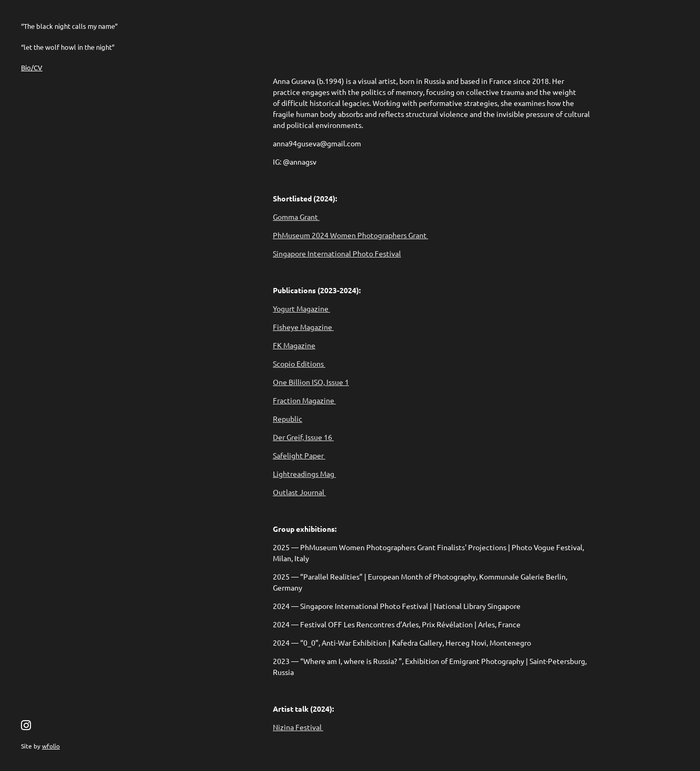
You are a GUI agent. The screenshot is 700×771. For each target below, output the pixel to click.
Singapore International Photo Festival (337, 253)
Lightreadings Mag (304, 474)
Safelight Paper (299, 455)
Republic (288, 419)
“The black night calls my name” (69, 26)
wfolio (51, 746)
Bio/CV (32, 67)
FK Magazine (294, 345)
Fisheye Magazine (303, 327)
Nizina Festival (298, 727)
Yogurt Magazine (301, 308)
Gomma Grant (296, 217)
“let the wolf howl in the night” (68, 47)
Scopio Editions (299, 363)
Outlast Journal (299, 492)
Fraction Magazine (304, 400)
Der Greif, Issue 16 (303, 437)
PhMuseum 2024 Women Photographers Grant (351, 235)
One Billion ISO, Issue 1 (311, 382)
